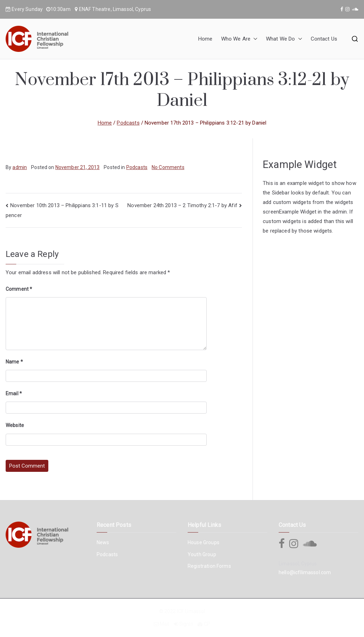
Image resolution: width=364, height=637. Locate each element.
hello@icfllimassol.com (305, 572)
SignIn (186, 624)
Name (14, 362)
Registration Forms (209, 566)
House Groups (204, 542)
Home (205, 39)
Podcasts (137, 167)
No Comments (168, 167)
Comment (19, 289)
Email (14, 393)
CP (207, 624)
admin (20, 167)
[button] (254, 39)
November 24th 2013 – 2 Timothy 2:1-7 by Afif (182, 205)
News (103, 542)
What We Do (284, 39)
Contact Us (324, 39)
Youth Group (202, 554)
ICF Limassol (191, 611)
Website (15, 425)
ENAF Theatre (95, 9)
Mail (165, 624)
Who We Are (239, 39)
